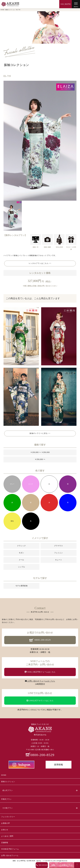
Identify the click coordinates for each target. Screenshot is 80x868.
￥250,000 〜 (40, 459)
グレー (12, 484)
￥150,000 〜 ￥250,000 (40, 452)
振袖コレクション (8, 782)
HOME (4, 775)
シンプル (22, 567)
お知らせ (5, 830)
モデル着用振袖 (22, 586)
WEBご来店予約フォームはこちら (40, 672)
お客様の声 (6, 823)
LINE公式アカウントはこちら (40, 701)
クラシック (21, 546)
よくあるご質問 (7, 836)
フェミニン (59, 553)
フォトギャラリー (8, 817)
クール (21, 560)
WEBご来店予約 (66, 4)
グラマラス (59, 546)
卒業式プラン (6, 799)
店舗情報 (5, 843)
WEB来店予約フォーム (10, 849)
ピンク (31, 484)
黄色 (12, 521)
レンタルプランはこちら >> (40, 263)
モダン (21, 553)
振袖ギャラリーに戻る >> (40, 433)
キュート (59, 560)
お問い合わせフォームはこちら (40, 681)
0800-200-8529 (40, 640)
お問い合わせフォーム (10, 856)
